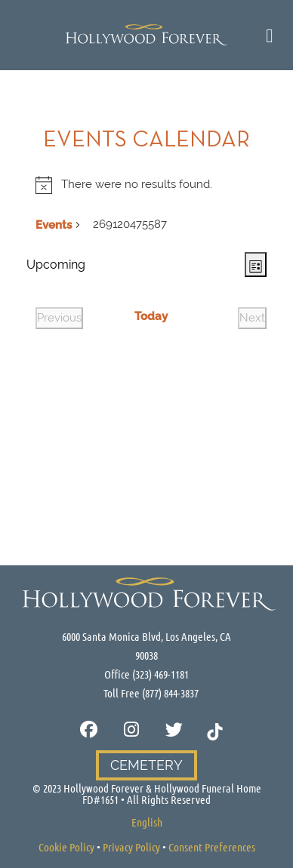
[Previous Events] (59, 318)
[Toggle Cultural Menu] (270, 35)
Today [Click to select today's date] (151, 316)
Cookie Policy (66, 847)
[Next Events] (252, 318)
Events (54, 225)
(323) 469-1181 (160, 674)
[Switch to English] (147, 822)
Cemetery (146, 765)
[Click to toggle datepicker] (56, 265)
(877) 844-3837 (170, 693)
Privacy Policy (131, 847)
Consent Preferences (212, 847)
